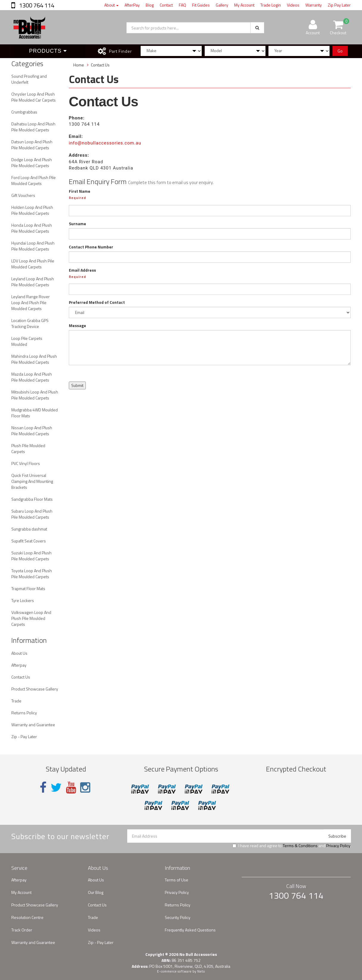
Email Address (82, 270)
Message (77, 326)
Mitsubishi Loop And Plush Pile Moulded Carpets (35, 395)
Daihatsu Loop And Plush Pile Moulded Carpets (33, 127)
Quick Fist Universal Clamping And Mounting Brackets (32, 481)
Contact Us (21, 677)
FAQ (182, 5)
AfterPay (132, 5)
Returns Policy (24, 713)
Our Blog (96, 892)
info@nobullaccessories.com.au (105, 143)
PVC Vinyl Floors (26, 463)
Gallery (222, 5)
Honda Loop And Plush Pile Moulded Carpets (32, 228)
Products (48, 51)
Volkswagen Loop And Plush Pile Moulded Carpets (31, 618)
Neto (201, 971)
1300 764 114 (36, 5)
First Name (80, 191)
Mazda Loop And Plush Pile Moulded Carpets (32, 377)
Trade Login (271, 5)
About (111, 5)
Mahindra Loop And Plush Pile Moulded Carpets (34, 359)
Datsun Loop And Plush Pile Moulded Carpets (32, 145)
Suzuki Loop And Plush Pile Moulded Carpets (31, 556)
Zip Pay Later (339, 5)
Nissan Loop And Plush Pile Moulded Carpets (32, 431)
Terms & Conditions (300, 846)
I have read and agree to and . (292, 846)
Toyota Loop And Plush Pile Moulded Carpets (32, 574)
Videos (293, 5)
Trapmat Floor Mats (28, 588)
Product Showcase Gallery (35, 689)
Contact (166, 5)
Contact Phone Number (91, 247)
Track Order (22, 930)
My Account (244, 5)
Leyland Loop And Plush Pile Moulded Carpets (33, 282)
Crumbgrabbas (24, 112)
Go (340, 51)
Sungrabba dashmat (29, 529)
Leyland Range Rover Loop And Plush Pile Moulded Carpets (31, 302)
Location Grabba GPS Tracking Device (30, 323)
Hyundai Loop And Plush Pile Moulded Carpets (33, 246)
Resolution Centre (27, 917)
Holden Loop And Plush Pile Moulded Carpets (32, 210)
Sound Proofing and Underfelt (29, 79)
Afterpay (19, 665)
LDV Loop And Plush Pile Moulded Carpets (33, 264)
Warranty (314, 5)
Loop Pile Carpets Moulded (27, 341)
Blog (150, 5)
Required (77, 198)
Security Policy (178, 917)
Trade (16, 701)
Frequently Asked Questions (190, 930)
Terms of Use (177, 880)
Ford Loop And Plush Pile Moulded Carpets (34, 180)
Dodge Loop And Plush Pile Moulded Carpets (32, 162)
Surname (77, 224)
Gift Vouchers (23, 195)
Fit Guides (201, 5)
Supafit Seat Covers (29, 541)
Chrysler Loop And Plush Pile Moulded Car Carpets (34, 97)
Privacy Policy (338, 846)
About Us (19, 653)
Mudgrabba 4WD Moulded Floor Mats (35, 413)
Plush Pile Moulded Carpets (28, 448)
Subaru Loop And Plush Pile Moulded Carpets (32, 514)
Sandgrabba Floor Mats (32, 499)
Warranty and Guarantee (33, 725)
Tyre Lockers (23, 600)
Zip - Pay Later (24, 736)
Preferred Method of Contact (97, 302)
